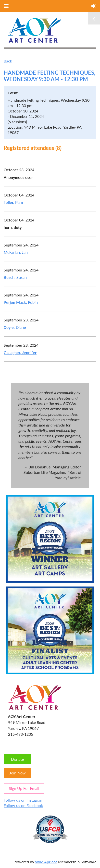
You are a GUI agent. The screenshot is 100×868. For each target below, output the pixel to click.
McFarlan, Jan (16, 252)
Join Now (18, 773)
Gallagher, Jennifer (20, 352)
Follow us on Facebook (23, 805)
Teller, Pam (13, 202)
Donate (17, 759)
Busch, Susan (15, 277)
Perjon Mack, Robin (21, 302)
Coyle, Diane (15, 327)
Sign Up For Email (24, 788)
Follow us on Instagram (24, 800)
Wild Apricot (46, 862)
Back (8, 61)
